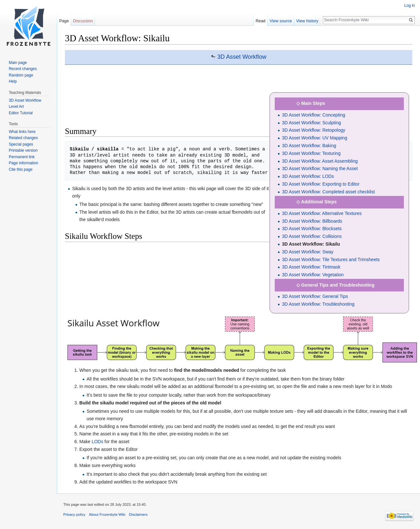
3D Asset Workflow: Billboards (312, 221)
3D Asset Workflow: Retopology (313, 130)
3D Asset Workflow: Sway (307, 252)
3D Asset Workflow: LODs (308, 176)
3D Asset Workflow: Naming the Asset (320, 168)
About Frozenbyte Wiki (107, 514)
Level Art (16, 107)
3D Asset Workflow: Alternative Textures (322, 213)
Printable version (23, 150)
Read (261, 21)
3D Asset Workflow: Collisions (312, 236)
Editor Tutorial (21, 113)
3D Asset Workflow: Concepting (313, 115)
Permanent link (22, 157)
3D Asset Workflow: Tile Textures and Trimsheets (331, 259)
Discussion (83, 21)
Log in (410, 5)
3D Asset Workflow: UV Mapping (314, 138)
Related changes (23, 138)
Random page (21, 75)
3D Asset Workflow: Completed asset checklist (328, 192)
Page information (23, 163)
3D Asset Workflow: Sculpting (311, 123)
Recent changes (23, 69)
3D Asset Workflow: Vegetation (313, 275)
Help (13, 81)
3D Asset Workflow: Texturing (311, 153)
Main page (18, 63)
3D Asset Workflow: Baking (309, 146)
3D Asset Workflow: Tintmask (311, 267)
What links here (22, 132)
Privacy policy (74, 514)
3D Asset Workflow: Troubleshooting (318, 304)
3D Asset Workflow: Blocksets (312, 229)
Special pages (21, 144)
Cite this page (20, 169)
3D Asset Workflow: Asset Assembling (320, 161)
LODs (97, 442)
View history (307, 21)
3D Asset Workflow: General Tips (315, 296)
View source (281, 21)
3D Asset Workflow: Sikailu (311, 244)
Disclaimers (138, 514)
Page (64, 21)
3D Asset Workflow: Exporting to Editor (321, 184)
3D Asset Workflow (242, 57)
